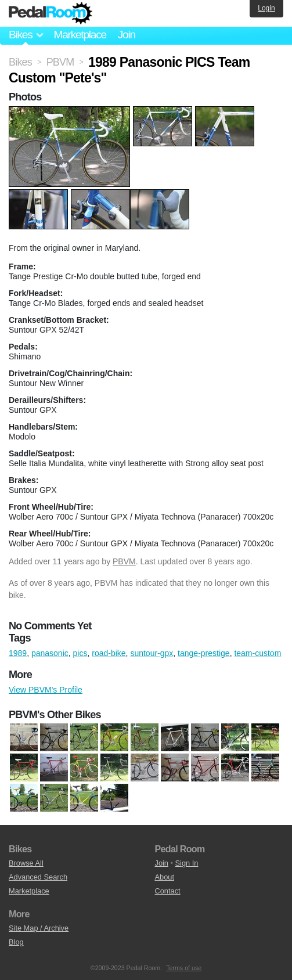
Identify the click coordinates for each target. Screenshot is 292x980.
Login (266, 8)
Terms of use (184, 968)
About (165, 877)
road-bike (109, 653)
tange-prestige (204, 653)
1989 (18, 653)
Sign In (187, 863)
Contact (168, 891)
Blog (16, 942)
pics (80, 653)
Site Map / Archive (39, 928)
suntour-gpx (152, 653)
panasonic (50, 653)
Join (127, 35)
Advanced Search (38, 877)
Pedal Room (51, 13)
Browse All (26, 863)
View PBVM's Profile (46, 690)
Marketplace (80, 35)
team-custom (257, 653)
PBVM (124, 561)
